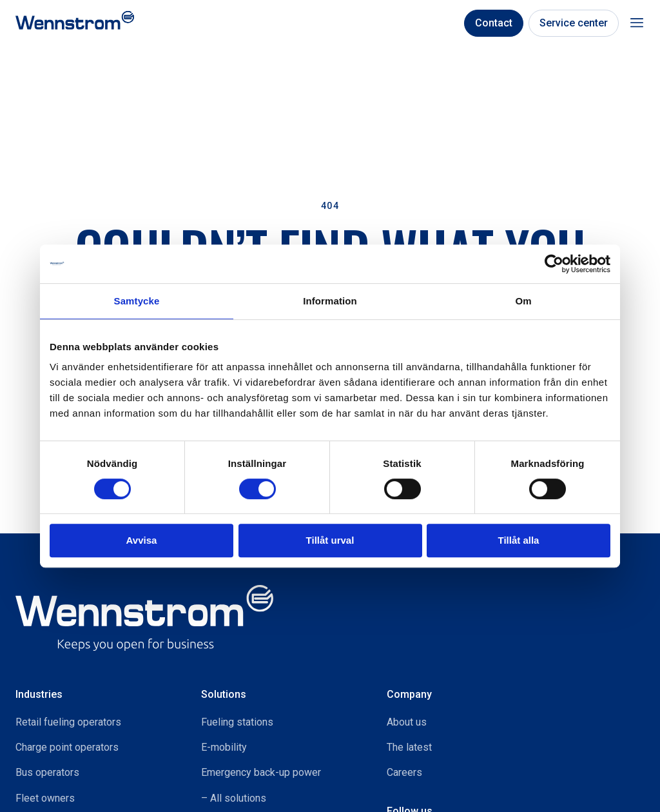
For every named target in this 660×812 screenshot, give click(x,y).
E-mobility (224, 747)
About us (407, 722)
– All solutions (234, 798)
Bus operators (47, 772)
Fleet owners (45, 798)
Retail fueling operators (68, 722)
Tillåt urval (330, 540)
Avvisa (142, 540)
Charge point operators (67, 747)
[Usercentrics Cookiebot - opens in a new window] (554, 264)
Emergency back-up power (261, 772)
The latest (409, 747)
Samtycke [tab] (137, 301)
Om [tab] (523, 301)
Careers (404, 772)
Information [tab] (330, 301)
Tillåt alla (519, 540)
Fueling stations (237, 722)
